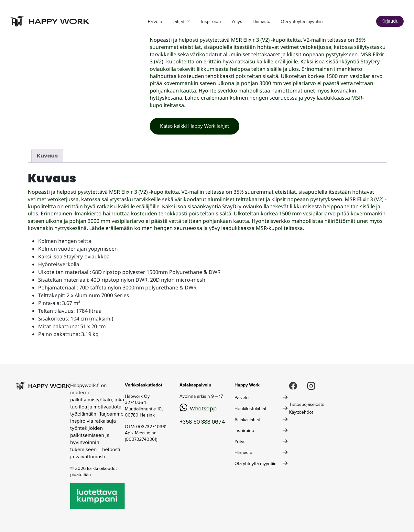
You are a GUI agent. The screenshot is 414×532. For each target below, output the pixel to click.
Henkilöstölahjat (250, 409)
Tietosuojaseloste (307, 404)
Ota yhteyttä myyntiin (302, 22)
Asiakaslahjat (247, 420)
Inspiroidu (211, 22)
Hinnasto (261, 22)
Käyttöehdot (301, 412)
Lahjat (179, 22)
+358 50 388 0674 (202, 422)
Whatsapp (203, 409)
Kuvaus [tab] (47, 156)
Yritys (237, 22)
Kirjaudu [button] (390, 21)
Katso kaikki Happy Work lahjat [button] (195, 126)
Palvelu (155, 22)
